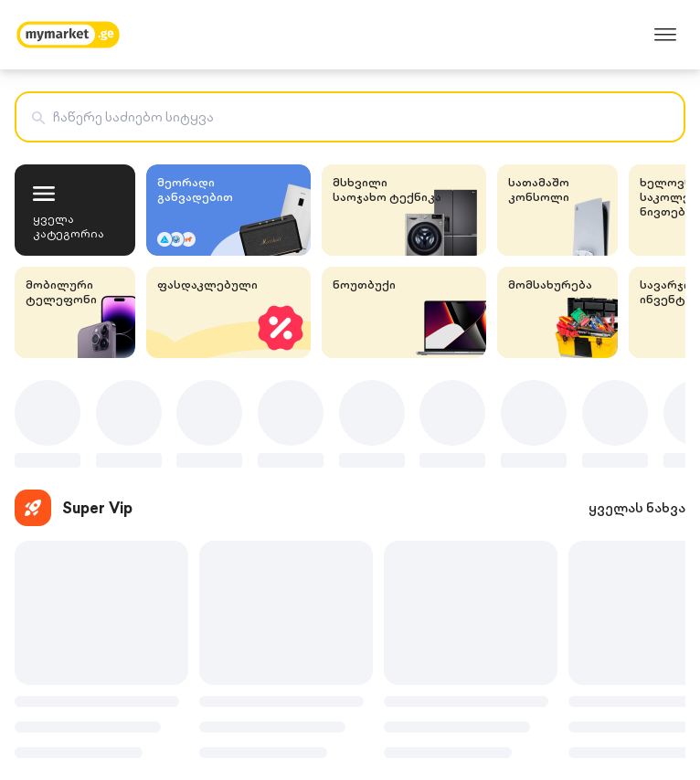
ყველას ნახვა (637, 508)
